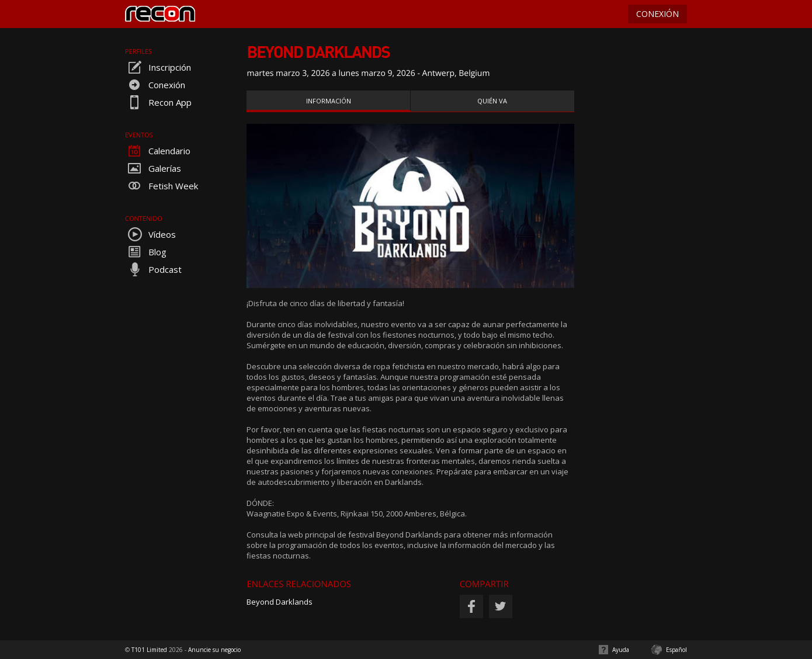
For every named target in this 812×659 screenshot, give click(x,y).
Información (329, 101)
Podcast (153, 269)
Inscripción (158, 67)
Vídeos (150, 234)
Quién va (492, 101)
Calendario (158, 151)
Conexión (155, 85)
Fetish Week (162, 186)
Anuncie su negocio (214, 650)
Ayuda (621, 650)
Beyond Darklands (280, 602)
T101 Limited (149, 650)
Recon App (158, 102)
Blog (146, 252)
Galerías (153, 168)
